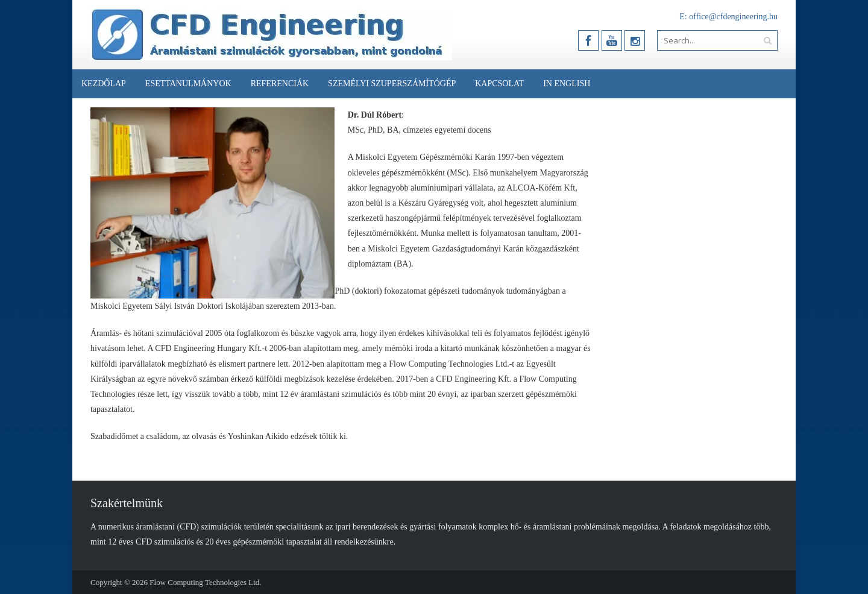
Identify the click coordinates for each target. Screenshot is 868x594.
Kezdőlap (104, 84)
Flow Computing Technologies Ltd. (205, 582)
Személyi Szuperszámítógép (392, 84)
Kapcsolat (499, 84)
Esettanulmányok (188, 84)
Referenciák (280, 84)
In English (567, 84)
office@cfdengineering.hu (733, 17)
